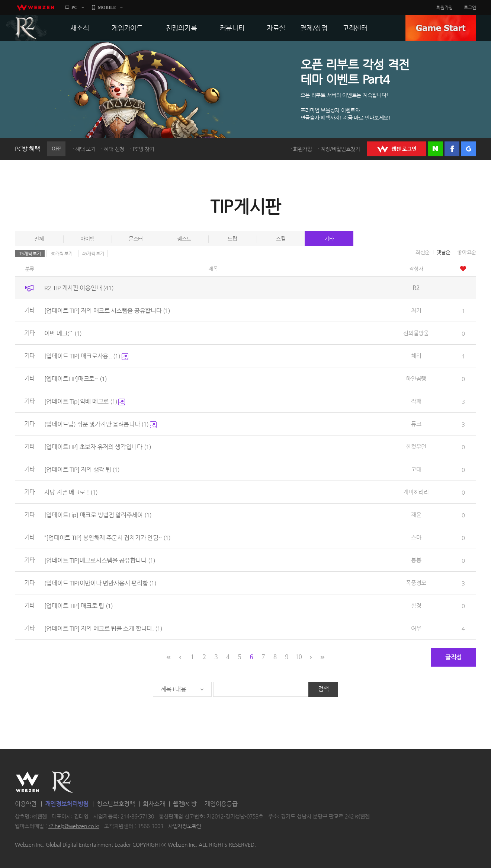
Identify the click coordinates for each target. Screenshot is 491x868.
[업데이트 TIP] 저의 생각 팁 (82, 470)
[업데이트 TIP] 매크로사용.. (86, 356)
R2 (26, 28)
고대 (416, 469)
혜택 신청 (114, 149)
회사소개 (154, 804)
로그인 (470, 7)
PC (74, 7)
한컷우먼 (416, 446)
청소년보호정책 (116, 804)
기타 (329, 239)
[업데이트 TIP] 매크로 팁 (78, 606)
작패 (416, 401)
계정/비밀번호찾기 (340, 149)
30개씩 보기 (62, 253)
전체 (39, 239)
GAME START (441, 28)
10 (299, 657)
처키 (416, 310)
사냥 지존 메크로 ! (71, 492)
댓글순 (443, 252)
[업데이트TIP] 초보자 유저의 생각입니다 (98, 447)
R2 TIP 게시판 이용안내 (79, 288)
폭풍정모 (416, 583)
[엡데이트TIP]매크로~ (76, 379)
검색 (323, 689)
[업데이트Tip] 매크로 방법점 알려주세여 (98, 515)
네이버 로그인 (436, 149)
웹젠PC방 (185, 804)
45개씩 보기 (93, 253)
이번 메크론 (63, 333)
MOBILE (107, 7)
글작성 (453, 657)
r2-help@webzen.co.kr (74, 826)
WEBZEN (27, 782)
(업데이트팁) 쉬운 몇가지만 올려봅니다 (100, 424)
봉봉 (416, 560)
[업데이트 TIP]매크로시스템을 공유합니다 (100, 560)
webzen (35, 7)
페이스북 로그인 (452, 149)
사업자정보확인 (185, 826)
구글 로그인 (469, 149)
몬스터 (136, 239)
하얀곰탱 (416, 378)
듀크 (416, 424)
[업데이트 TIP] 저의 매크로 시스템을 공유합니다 (107, 311)
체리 (416, 356)
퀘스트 (184, 239)
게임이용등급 (221, 804)
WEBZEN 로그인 (397, 149)
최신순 (423, 252)
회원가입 (445, 7)
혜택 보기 (85, 149)
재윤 (416, 515)
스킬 (281, 239)
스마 (416, 537)
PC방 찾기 (144, 149)
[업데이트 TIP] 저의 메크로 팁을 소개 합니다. (103, 628)
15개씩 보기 (30, 253)
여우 (416, 628)
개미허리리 (416, 492)
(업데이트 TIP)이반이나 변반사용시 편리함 (100, 583)
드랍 (232, 239)
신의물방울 (416, 333)
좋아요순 (467, 252)
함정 (416, 605)
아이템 (87, 239)
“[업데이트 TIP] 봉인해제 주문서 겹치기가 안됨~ (107, 538)
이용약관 (26, 804)
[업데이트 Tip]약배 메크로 (85, 401)
